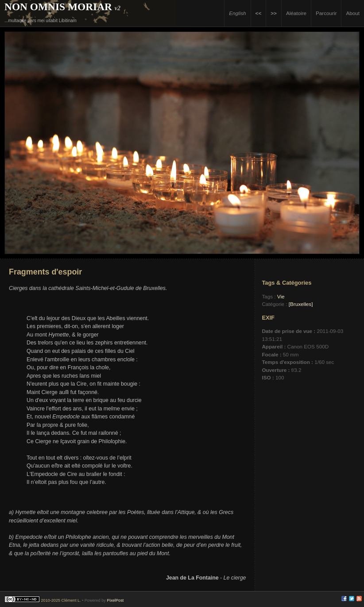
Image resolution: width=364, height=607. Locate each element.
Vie (281, 296)
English (237, 13)
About (353, 13)
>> (274, 13)
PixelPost (115, 600)
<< (259, 13)
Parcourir (326, 13)
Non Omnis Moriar (58, 7)
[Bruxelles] (301, 304)
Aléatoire (296, 13)
